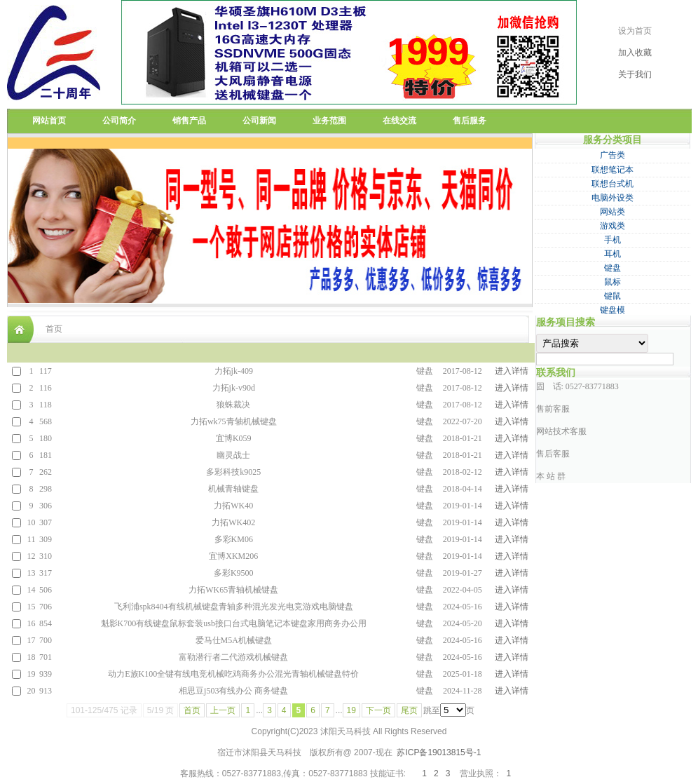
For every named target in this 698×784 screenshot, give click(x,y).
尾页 (409, 710)
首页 (192, 710)
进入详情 (512, 371)
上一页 (223, 710)
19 (351, 710)
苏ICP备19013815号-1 (439, 752)
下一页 (378, 710)
